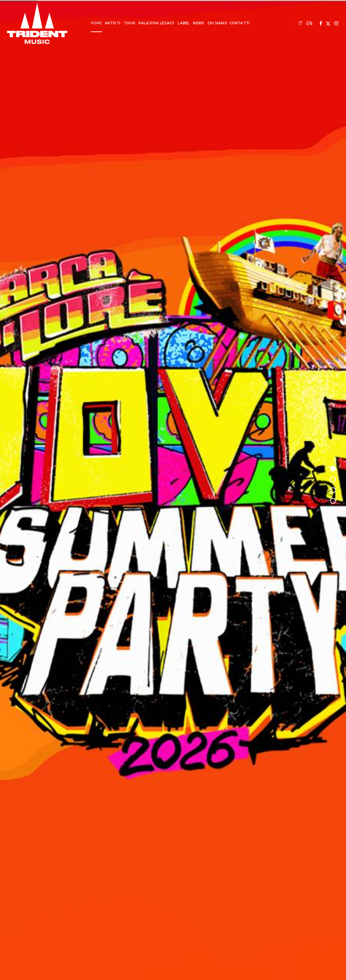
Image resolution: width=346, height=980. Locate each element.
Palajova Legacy (156, 23)
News (199, 23)
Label (184, 23)
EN (309, 23)
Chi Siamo (217, 23)
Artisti (113, 23)
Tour (129, 23)
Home (96, 23)
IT (301, 23)
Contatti (240, 23)
